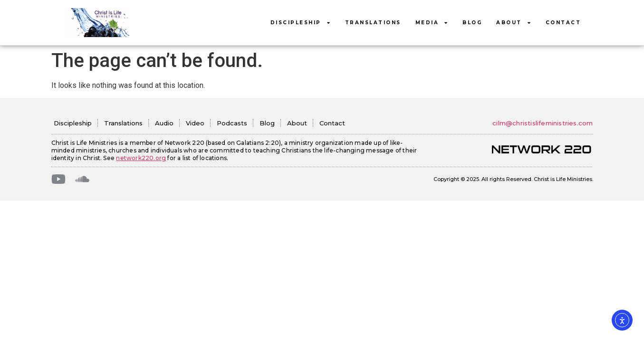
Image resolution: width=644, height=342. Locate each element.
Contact (563, 23)
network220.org (141, 158)
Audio (164, 123)
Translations (373, 23)
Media (432, 23)
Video (195, 123)
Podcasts (232, 123)
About (514, 23)
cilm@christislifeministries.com (543, 123)
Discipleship (301, 23)
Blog (472, 23)
